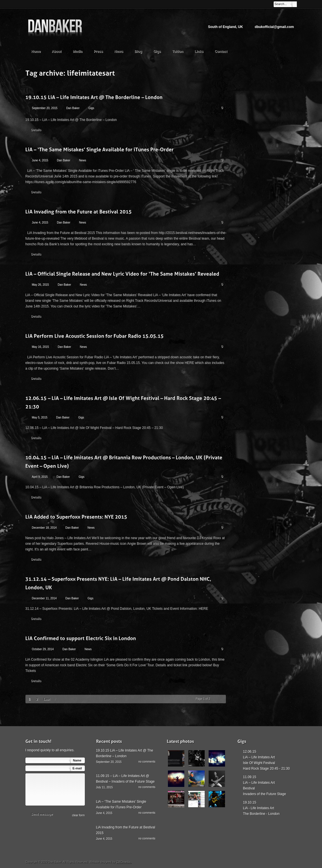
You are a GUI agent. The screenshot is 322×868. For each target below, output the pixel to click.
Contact (221, 51)
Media (80, 51)
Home (36, 51)
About (59, 51)
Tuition (180, 51)
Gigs (157, 51)
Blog (138, 51)
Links (199, 51)
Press (99, 51)
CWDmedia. (124, 862)
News (119, 51)
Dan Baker (73, 108)
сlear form (78, 815)
